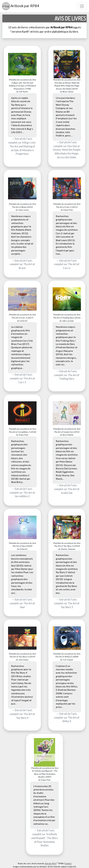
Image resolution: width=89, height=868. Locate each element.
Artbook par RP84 (21, 6)
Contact (68, 863)
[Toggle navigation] (82, 6)
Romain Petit (51, 863)
